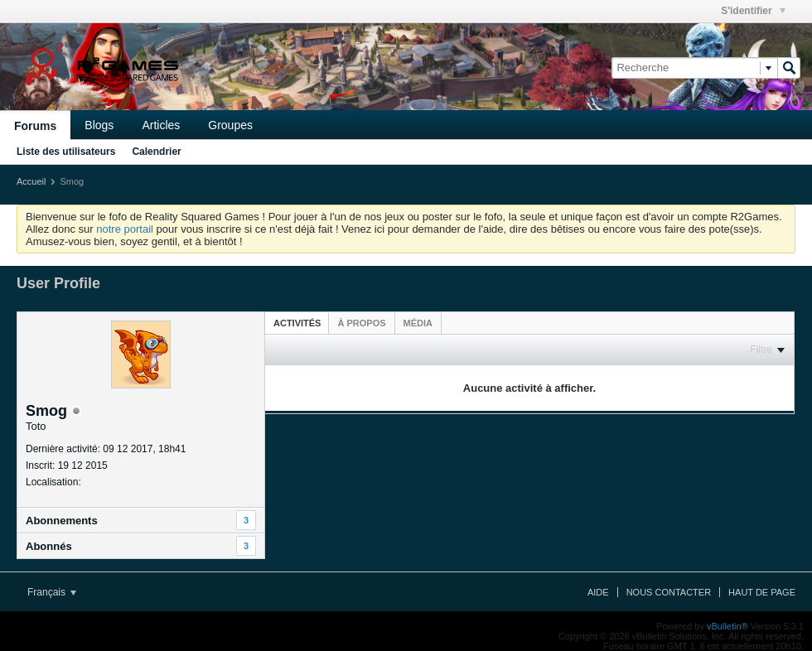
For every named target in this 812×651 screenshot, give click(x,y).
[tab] (297, 323)
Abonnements (62, 521)
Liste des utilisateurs (66, 152)
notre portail (125, 229)
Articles (161, 125)
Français (52, 592)
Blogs (99, 125)
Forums (35, 126)
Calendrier (156, 152)
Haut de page (762, 592)
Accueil (31, 181)
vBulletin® (727, 626)
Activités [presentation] (297, 323)
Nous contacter (669, 592)
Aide (598, 592)
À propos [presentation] (361, 323)
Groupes (230, 125)
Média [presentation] (418, 323)
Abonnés (49, 546)
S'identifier (753, 11)
